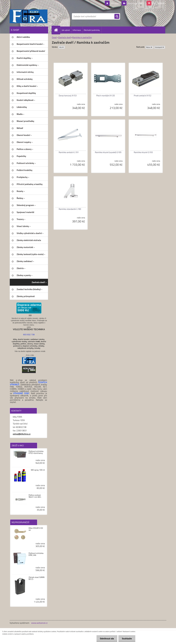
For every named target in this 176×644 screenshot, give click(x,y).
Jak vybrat (66, 30)
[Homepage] (57, 30)
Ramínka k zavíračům (82, 37)
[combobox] (149, 47)
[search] (117, 16)
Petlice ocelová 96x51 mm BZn (35, 496)
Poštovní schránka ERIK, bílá (36, 554)
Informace (77, 30)
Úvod (54, 37)
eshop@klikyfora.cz (22, 434)
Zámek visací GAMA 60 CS (37, 578)
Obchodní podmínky (92, 30)
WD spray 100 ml (38, 470)
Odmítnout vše (107, 639)
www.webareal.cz (39, 623)
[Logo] (29, 16)
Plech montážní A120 (106, 96)
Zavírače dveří (65, 37)
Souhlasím (127, 639)
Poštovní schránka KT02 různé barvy (36, 452)
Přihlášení (115, 3)
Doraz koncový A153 (68, 96)
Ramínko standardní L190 (70, 209)
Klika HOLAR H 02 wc (36, 529)
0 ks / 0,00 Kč (158, 3)
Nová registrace (135, 3)
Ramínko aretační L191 (69, 152)
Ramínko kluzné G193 (143, 152)
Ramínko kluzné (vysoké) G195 (108, 152)
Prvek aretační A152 (143, 96)
